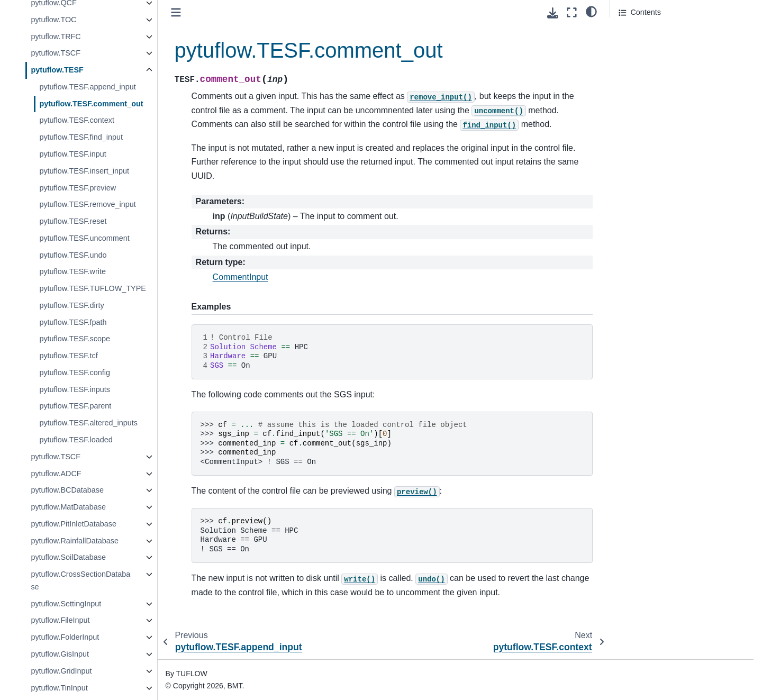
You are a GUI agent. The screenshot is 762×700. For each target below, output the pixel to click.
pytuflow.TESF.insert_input (84, 171)
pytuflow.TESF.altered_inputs (88, 423)
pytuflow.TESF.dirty (71, 305)
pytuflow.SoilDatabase (68, 557)
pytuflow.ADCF (56, 474)
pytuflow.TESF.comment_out (91, 104)
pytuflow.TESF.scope (75, 339)
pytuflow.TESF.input (72, 154)
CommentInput (241, 277)
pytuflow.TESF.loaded (76, 440)
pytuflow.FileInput (60, 620)
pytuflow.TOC (53, 20)
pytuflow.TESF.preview (78, 188)
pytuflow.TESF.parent (75, 406)
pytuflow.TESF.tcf (68, 356)
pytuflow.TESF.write (72, 271)
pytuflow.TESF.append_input (87, 87)
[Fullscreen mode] (572, 12)
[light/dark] (591, 11)
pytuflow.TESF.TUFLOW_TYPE (93, 288)
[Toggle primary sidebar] (176, 12)
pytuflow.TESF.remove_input (87, 204)
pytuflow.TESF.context (77, 120)
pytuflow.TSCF (56, 53)
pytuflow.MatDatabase (68, 507)
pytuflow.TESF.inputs (75, 389)
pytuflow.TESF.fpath (73, 322)
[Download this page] (553, 13)
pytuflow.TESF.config (75, 372)
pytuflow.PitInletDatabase (74, 524)
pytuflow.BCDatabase (67, 490)
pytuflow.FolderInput (65, 637)
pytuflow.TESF (57, 70)
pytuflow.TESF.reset (73, 221)
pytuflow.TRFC (56, 37)
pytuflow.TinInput (59, 688)
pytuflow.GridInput (61, 671)
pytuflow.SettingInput (66, 604)
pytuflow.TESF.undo (73, 255)
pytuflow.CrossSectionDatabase (80, 580)
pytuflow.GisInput (60, 654)
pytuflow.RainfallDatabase (75, 541)
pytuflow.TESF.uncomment (84, 238)
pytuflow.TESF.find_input (81, 137)
